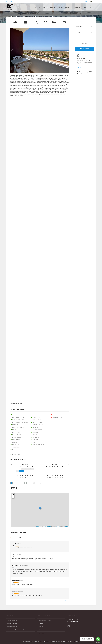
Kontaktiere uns (11, 2)
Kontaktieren (73, 622)
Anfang (37, 7)
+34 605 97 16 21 (73, 619)
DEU (93, 2)
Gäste (87, 2)
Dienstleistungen (81, 7)
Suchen (84, 43)
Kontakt (93, 7)
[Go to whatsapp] (98, 639)
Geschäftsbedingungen (45, 620)
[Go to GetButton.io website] (98, 642)
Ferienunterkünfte (65, 7)
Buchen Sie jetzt (84, 49)
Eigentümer (42, 623)
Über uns (41, 627)
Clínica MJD (42, 633)
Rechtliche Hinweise (73, 641)
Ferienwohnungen (49, 7)
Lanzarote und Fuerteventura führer (17, 630)
